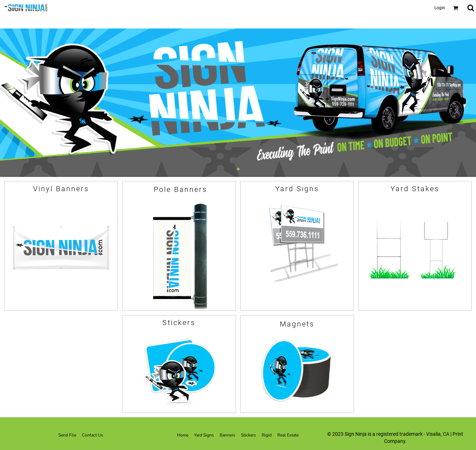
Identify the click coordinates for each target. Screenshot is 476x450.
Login (440, 8)
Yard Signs (204, 435)
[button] (456, 8)
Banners (227, 435)
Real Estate (288, 435)
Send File (67, 435)
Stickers (249, 435)
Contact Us (93, 435)
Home (183, 435)
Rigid (267, 435)
